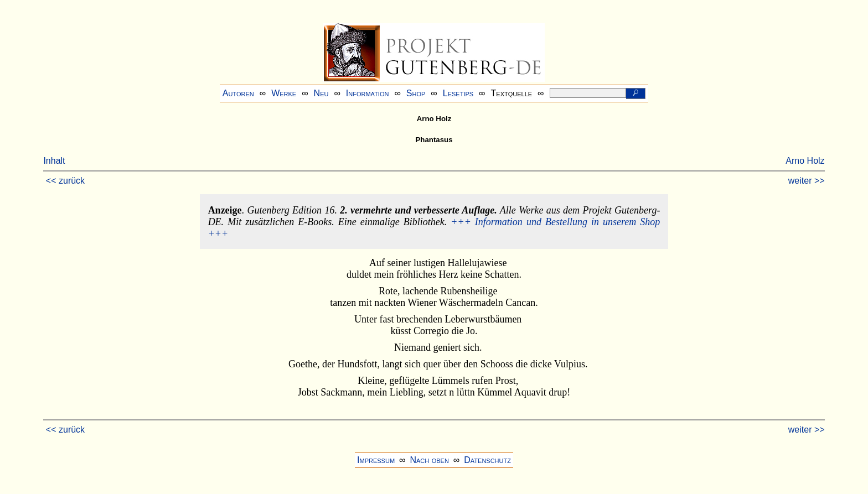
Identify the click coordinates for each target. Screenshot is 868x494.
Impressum (376, 460)
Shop (416, 93)
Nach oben (429, 460)
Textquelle (512, 93)
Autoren (238, 93)
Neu (321, 93)
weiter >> (807, 181)
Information (368, 93)
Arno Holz (805, 161)
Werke (284, 93)
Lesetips (458, 93)
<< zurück (65, 181)
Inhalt (54, 161)
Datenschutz (487, 460)
